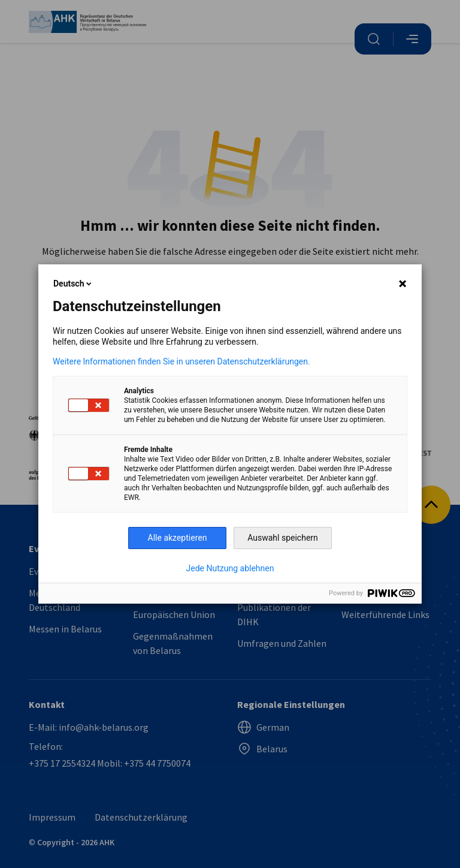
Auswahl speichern (283, 538)
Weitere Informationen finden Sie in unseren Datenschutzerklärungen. (181, 361)
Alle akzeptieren (178, 538)
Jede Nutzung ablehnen (230, 568)
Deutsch (73, 284)
